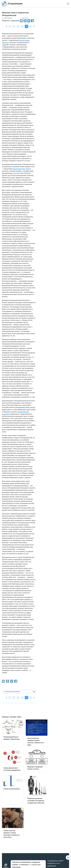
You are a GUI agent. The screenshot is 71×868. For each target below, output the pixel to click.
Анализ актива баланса (12, 789)
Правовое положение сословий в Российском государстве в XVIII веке (36, 801)
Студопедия (12, 4)
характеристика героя (21, 169)
